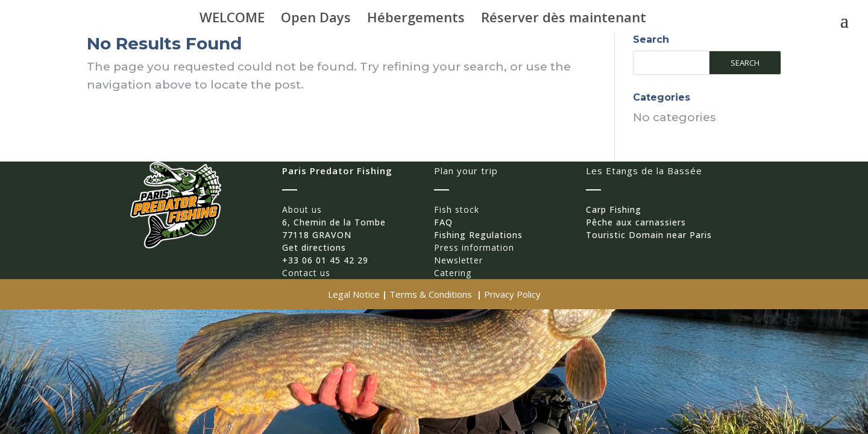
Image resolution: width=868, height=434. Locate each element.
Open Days (316, 19)
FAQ (443, 222)
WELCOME (232, 19)
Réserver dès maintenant (564, 19)
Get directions (314, 247)
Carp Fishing (614, 209)
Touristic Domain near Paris (649, 235)
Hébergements (416, 19)
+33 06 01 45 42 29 (325, 260)
